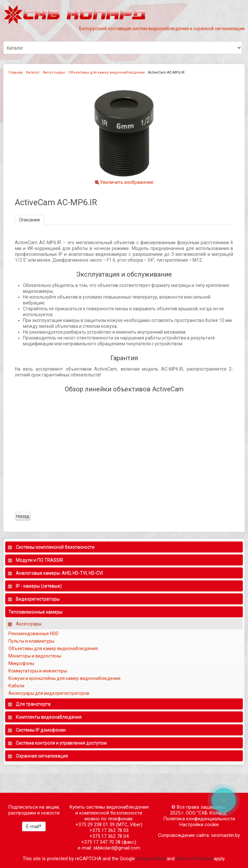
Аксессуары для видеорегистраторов (49, 693)
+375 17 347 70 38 (101, 842)
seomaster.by (225, 835)
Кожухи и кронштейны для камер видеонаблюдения (64, 678)
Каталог (33, 72)
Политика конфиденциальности (199, 819)
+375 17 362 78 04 (109, 836)
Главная (16, 72)
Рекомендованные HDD (34, 634)
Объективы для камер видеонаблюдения (107, 72)
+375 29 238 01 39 (95, 825)
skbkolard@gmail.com (117, 848)
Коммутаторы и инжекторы (38, 671)
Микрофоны (21, 663)
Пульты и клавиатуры (31, 641)
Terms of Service (194, 859)
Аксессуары (54, 72)
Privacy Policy (151, 859)
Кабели (16, 686)
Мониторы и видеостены (35, 656)
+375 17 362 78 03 (109, 830)
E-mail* (34, 826)
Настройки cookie (199, 825)
